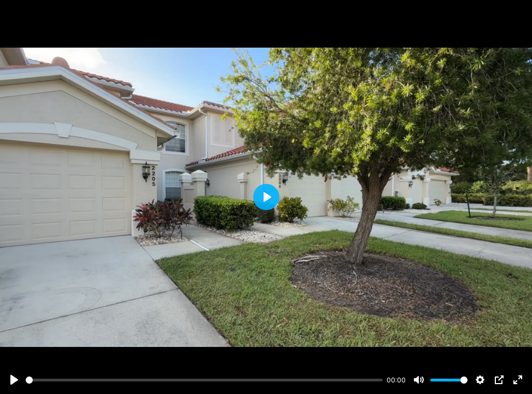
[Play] (14, 380)
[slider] (204, 380)
